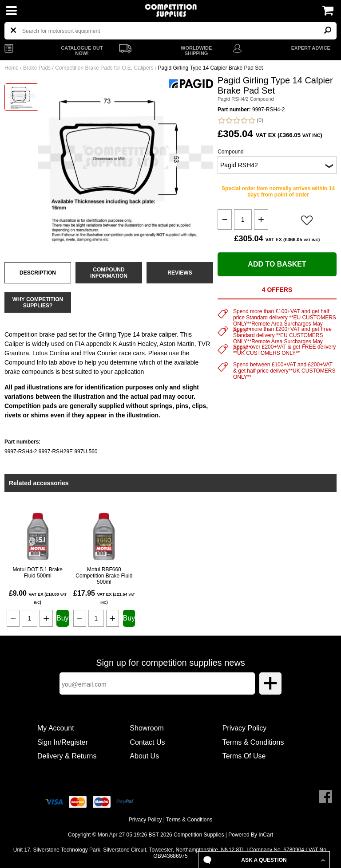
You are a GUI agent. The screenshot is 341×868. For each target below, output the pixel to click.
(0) (240, 120)
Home (12, 68)
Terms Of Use (244, 756)
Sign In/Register (63, 742)
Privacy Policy (245, 728)
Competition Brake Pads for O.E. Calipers (104, 68)
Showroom (147, 728)
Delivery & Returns (67, 756)
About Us (144, 756)
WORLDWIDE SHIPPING (196, 51)
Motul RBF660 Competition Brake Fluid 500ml (104, 576)
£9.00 (38, 597)
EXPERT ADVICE (311, 48)
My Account (56, 728)
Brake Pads (37, 68)
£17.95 (104, 597)
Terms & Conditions (253, 742)
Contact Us (147, 742)
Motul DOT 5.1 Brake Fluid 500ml (38, 573)
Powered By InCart (251, 835)
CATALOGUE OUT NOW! (82, 51)
